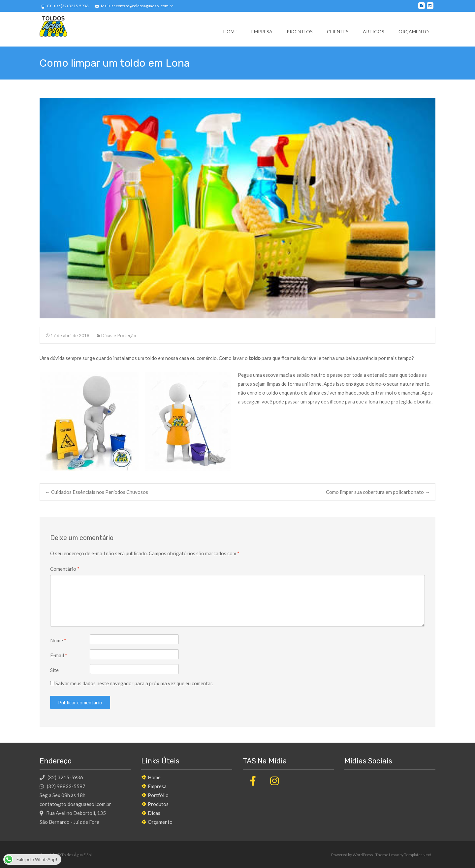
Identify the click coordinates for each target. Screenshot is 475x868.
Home (230, 32)
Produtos (300, 32)
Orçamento (414, 32)
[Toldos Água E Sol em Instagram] (274, 781)
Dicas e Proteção (119, 335)
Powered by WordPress (352, 855)
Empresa (262, 32)
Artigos (374, 32)
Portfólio (158, 795)
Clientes (338, 32)
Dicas (154, 813)
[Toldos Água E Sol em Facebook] (253, 781)
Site (54, 670)
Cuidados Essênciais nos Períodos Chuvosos (97, 492)
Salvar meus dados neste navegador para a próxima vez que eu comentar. (134, 683)
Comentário (65, 569)
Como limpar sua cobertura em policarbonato (378, 492)
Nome (58, 640)
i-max (394, 855)
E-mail (59, 655)
